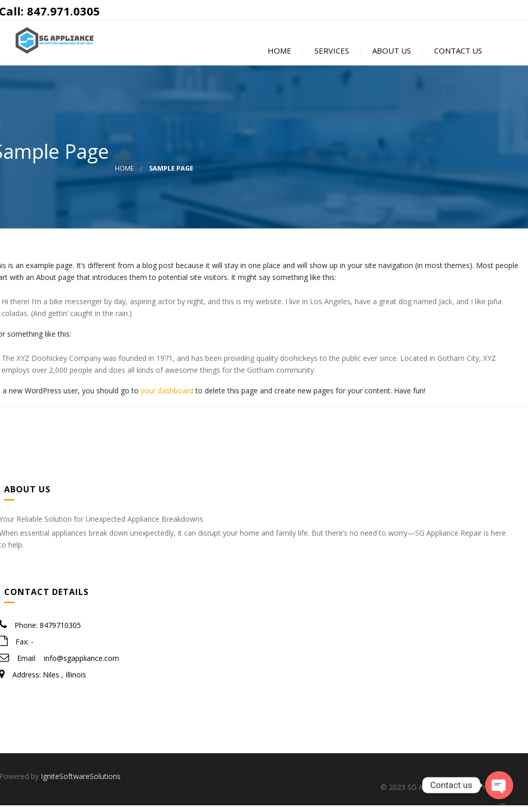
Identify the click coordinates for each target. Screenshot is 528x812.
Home (278, 55)
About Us (391, 55)
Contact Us (457, 55)
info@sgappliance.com (81, 665)
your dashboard (167, 397)
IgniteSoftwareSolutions (81, 783)
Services (331, 55)
